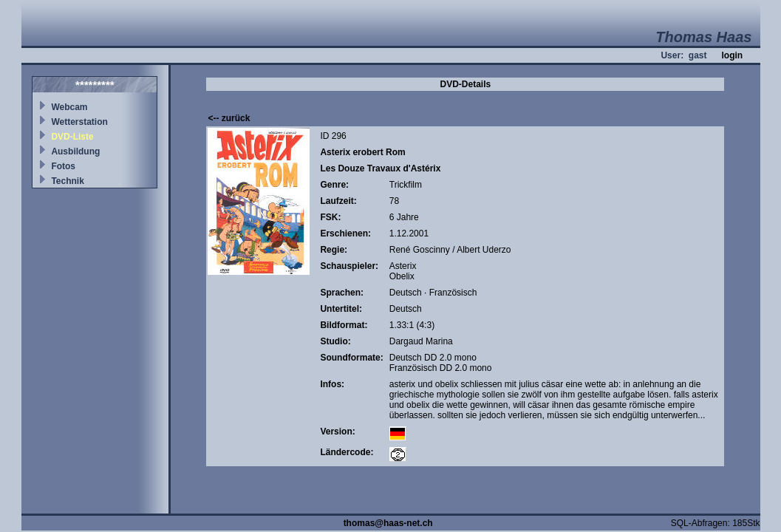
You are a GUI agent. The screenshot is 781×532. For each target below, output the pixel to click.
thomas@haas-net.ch (388, 523)
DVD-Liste (72, 137)
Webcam (69, 107)
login (732, 55)
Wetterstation (79, 122)
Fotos (63, 166)
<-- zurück (229, 118)
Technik (67, 181)
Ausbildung (75, 151)
